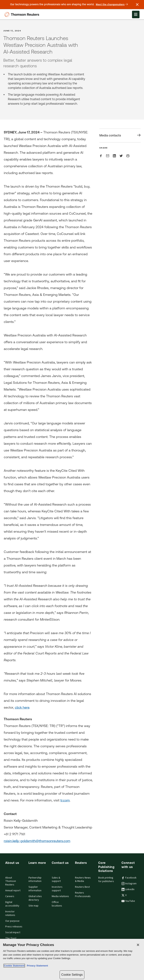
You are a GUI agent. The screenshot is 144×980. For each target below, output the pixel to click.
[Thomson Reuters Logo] (23, 14)
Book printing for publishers (106, 880)
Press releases (14, 927)
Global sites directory (35, 898)
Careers (10, 896)
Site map (33, 906)
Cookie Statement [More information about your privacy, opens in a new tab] (14, 966)
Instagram (129, 884)
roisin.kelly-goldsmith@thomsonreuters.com (37, 841)
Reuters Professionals (83, 895)
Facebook (129, 878)
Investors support (57, 889)
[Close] (138, 945)
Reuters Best (82, 887)
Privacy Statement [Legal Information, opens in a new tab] (37, 966)
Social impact (13, 932)
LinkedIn (128, 889)
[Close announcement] (137, 5)
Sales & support (56, 880)
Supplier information (35, 889)
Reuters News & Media (83, 880)
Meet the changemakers (112, 5)
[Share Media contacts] (120, 136)
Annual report (13, 891)
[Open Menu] (136, 14)
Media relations (60, 896)
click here (22, 707)
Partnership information (35, 880)
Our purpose (12, 921)
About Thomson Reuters (11, 881)
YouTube (128, 901)
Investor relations (10, 913)
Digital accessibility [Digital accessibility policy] (12, 904)
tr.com (65, 800)
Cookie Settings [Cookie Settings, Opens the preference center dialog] (72, 975)
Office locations (57, 904)
